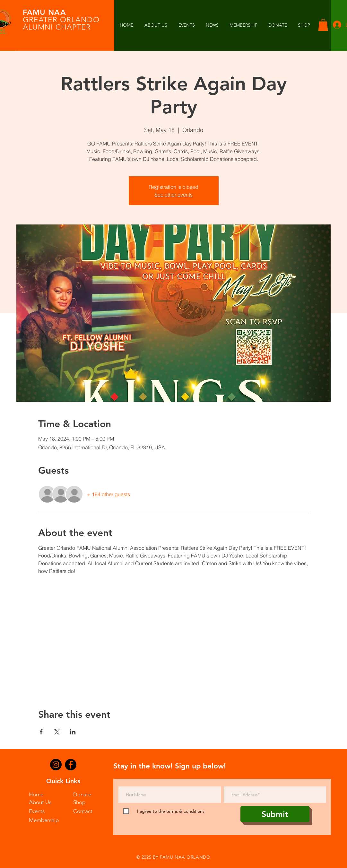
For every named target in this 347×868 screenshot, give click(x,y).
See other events (173, 195)
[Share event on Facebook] (41, 732)
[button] (212, 25)
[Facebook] (71, 765)
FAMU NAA (44, 12)
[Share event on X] (57, 732)
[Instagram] (56, 765)
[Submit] (275, 814)
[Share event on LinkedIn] (73, 732)
